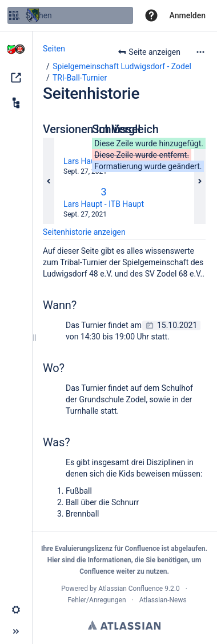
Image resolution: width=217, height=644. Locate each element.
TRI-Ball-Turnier (80, 78)
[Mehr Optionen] (200, 52)
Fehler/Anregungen (97, 600)
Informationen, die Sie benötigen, (138, 560)
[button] (151, 15)
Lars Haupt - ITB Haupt (104, 204)
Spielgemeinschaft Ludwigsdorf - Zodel (122, 66)
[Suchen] (16, 15)
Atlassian (124, 625)
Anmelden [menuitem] (188, 15)
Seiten (54, 49)
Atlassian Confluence (130, 589)
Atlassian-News (163, 600)
